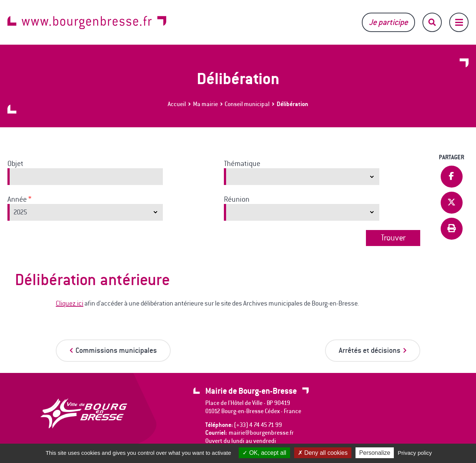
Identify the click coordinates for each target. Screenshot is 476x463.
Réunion (237, 199)
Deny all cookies (323, 453)
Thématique (242, 164)
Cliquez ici (70, 303)
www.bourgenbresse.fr (87, 23)
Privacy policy (415, 453)
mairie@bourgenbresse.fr (261, 433)
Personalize (375, 453)
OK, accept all (264, 453)
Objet (15, 164)
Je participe (388, 22)
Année (19, 199)
